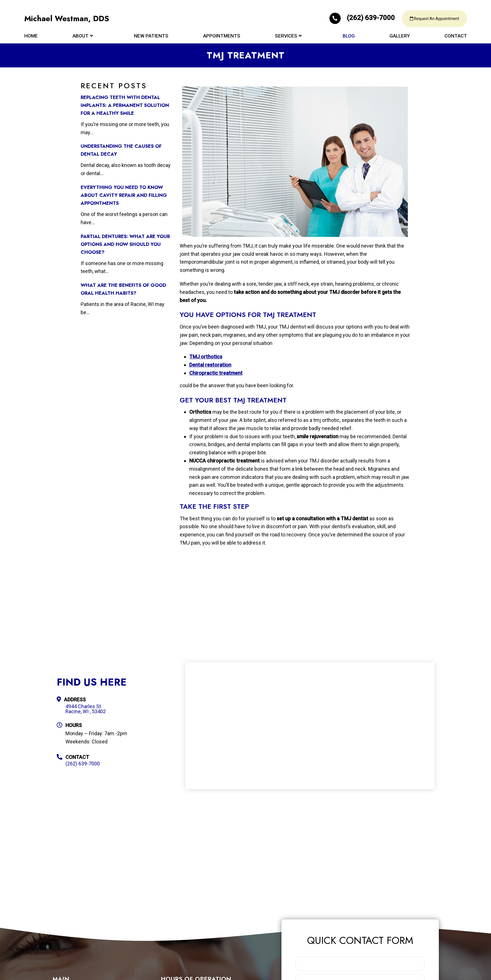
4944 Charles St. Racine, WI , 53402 (86, 709)
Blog (349, 37)
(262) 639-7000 (358, 19)
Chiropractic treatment (216, 373)
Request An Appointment (433, 20)
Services (286, 37)
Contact (456, 37)
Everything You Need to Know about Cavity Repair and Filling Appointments (124, 195)
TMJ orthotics (206, 357)
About (81, 37)
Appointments (222, 37)
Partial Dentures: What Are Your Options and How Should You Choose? (125, 244)
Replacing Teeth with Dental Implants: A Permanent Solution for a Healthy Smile (125, 105)
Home (31, 37)
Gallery (400, 37)
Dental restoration (210, 365)
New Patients (151, 37)
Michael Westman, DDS (68, 20)
